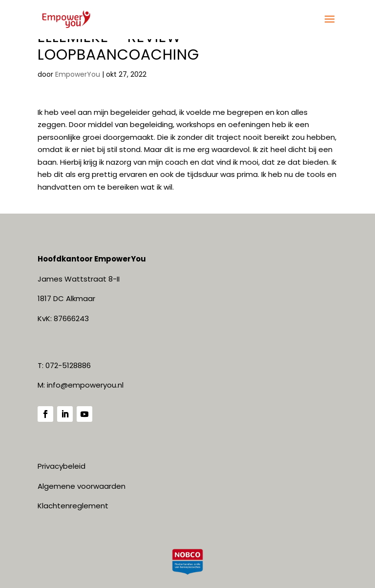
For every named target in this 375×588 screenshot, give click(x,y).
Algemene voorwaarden (82, 486)
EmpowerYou (78, 74)
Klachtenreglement (73, 506)
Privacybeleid (62, 466)
